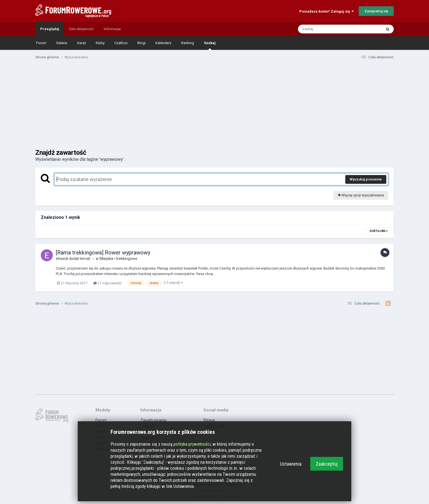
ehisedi (62, 259)
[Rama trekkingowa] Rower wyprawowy (103, 253)
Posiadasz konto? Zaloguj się (327, 11)
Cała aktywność (81, 29)
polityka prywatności (192, 444)
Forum (41, 43)
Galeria (62, 43)
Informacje (112, 29)
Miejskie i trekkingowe (118, 259)
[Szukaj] (327, 29)
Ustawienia (291, 464)
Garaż (81, 43)
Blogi (141, 43)
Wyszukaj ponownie (366, 179)
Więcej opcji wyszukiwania (361, 195)
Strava (209, 420)
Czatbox (121, 43)
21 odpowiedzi (107, 283)
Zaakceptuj (327, 464)
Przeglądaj (50, 29)
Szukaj (210, 45)
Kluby (100, 43)
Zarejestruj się (376, 11)
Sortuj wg (379, 231)
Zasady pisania (153, 420)
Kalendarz (163, 43)
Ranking (188, 43)
